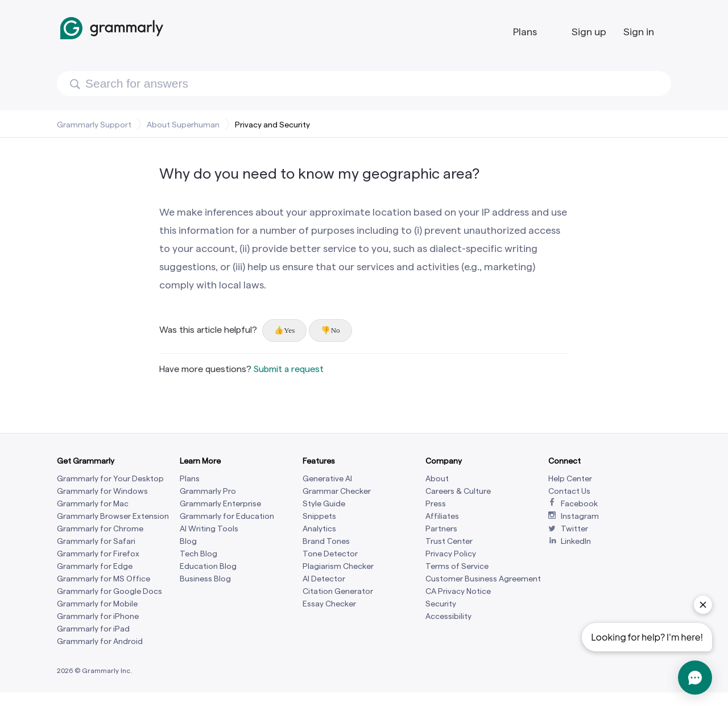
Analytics (319, 529)
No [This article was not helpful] (335, 330)
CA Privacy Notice (458, 591)
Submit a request (289, 369)
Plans (525, 32)
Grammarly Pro (208, 491)
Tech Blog (198, 554)
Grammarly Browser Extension (113, 516)
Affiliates (442, 516)
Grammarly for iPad (93, 629)
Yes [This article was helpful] (289, 330)
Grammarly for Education (227, 516)
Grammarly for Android (100, 641)
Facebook (579, 504)
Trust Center (449, 541)
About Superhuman (183, 125)
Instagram (580, 516)
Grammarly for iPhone (98, 616)
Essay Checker (329, 604)
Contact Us (569, 491)
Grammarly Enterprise (220, 504)
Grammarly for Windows (102, 491)
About (437, 479)
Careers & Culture (458, 491)
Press (436, 504)
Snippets (319, 516)
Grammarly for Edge (95, 566)
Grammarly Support (94, 125)
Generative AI (327, 479)
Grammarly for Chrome (100, 529)
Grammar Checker (337, 491)
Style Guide (324, 504)
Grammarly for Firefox (98, 554)
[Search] (364, 84)
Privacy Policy (451, 554)
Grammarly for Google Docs (109, 591)
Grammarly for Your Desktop (110, 479)
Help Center (570, 479)
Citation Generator (338, 591)
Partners (441, 529)
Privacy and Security (272, 125)
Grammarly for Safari (96, 541)
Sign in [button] (639, 32)
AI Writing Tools (209, 529)
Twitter (574, 529)
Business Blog (205, 579)
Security (441, 604)
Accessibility (448, 616)
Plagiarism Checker (338, 566)
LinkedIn (576, 541)
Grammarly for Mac (93, 504)
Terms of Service (457, 566)
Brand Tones (326, 541)
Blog (188, 541)
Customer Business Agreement (483, 579)
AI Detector (324, 579)
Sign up (589, 32)
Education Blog (208, 566)
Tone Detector (330, 554)
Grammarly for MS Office (104, 579)
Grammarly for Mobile (97, 604)
